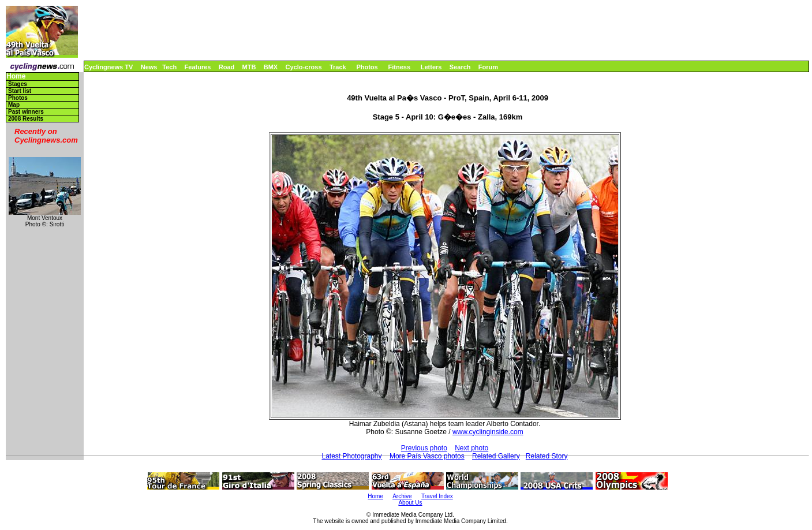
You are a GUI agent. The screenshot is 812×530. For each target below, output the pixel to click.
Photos (367, 67)
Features (198, 67)
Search (460, 67)
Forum (488, 67)
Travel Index (437, 496)
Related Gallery (496, 456)
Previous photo (424, 448)
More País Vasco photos (427, 456)
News (149, 67)
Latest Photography (351, 456)
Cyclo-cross (304, 67)
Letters (431, 67)
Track (338, 67)
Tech (169, 67)
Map (14, 105)
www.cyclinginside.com (488, 432)
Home (16, 76)
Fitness (399, 67)
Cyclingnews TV (108, 67)
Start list (20, 91)
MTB (249, 67)
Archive (402, 496)
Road (227, 67)
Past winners (26, 112)
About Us (410, 503)
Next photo (472, 448)
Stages (18, 84)
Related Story (547, 456)
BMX (271, 67)
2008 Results (26, 119)
